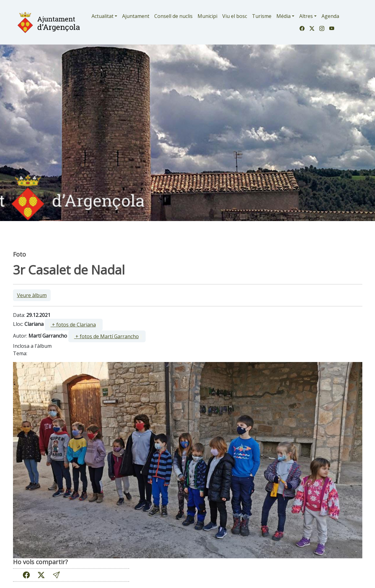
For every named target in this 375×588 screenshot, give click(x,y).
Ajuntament (136, 16)
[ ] (74, 325)
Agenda (330, 16)
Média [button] (283, 16)
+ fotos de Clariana (73, 325)
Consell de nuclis (173, 16)
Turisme (262, 16)
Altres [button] (306, 16)
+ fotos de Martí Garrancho (107, 336)
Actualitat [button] (102, 16)
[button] (56, 575)
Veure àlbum (32, 295)
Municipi (207, 16)
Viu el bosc (235, 16)
